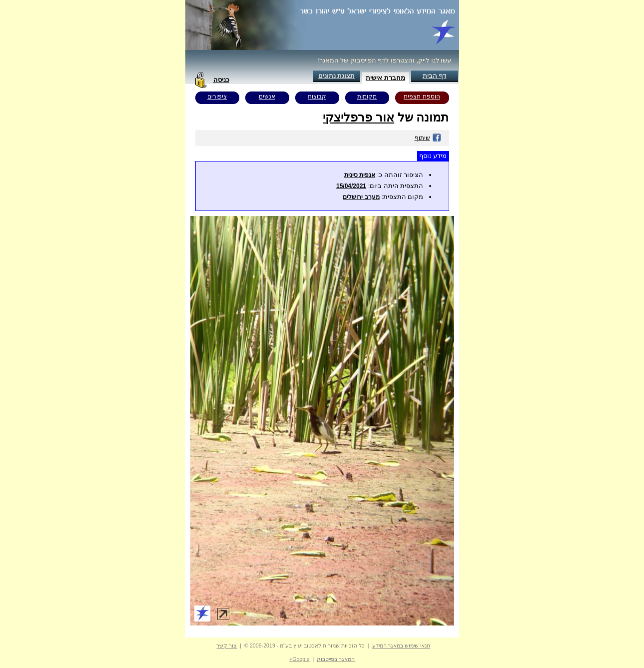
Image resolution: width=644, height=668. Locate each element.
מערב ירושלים (361, 197)
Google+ (300, 659)
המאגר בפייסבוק (336, 659)
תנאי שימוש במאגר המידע (401, 645)
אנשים (267, 96)
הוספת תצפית (422, 96)
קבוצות (317, 96)
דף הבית (435, 76)
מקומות (367, 96)
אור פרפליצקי (358, 117)
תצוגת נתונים (337, 76)
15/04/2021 (351, 186)
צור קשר (227, 645)
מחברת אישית (385, 78)
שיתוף (428, 138)
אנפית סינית (360, 175)
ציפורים (217, 96)
